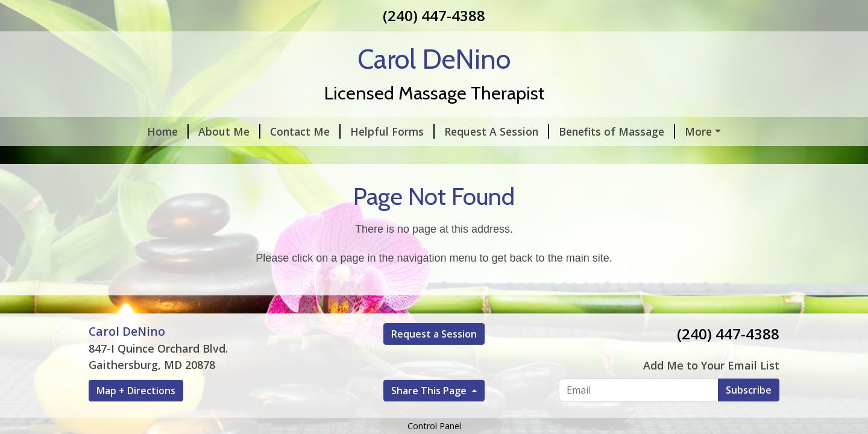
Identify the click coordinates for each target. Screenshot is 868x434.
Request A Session (497, 131)
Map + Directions (136, 391)
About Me (229, 131)
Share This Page (430, 391)
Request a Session (434, 334)
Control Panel (434, 426)
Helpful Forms (392, 131)
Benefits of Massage (617, 131)
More (698, 131)
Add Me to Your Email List (711, 365)
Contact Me (305, 131)
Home (168, 131)
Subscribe (749, 390)
